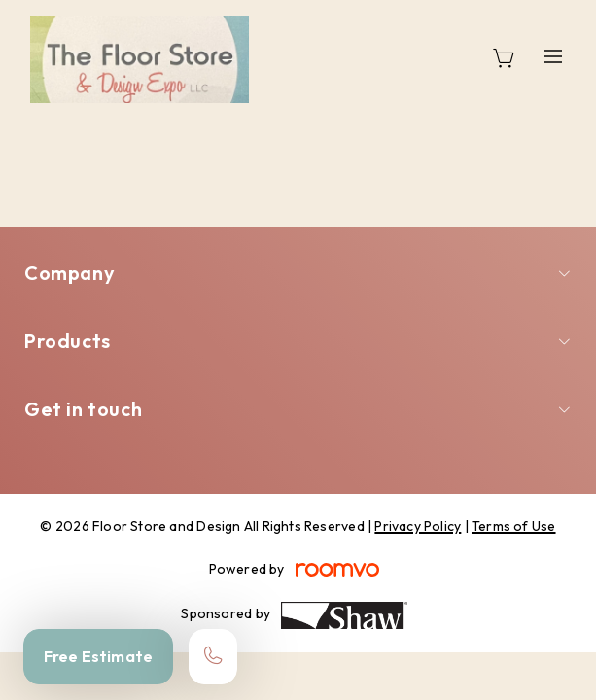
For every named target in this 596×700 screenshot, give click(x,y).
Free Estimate (98, 656)
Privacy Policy (418, 526)
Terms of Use (514, 526)
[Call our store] (213, 657)
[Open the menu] (554, 56)
